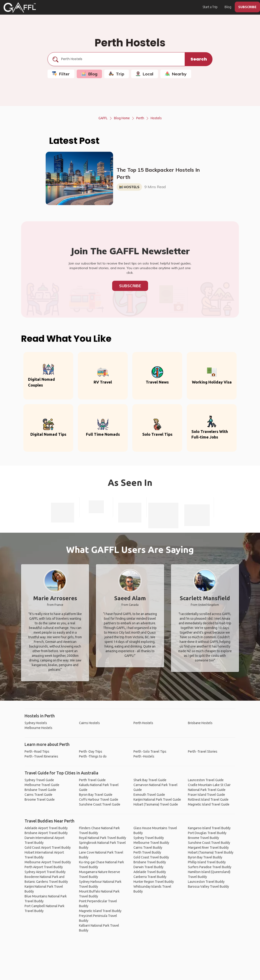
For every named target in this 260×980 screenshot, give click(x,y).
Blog (228, 7)
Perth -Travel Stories (203, 751)
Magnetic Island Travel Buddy (100, 911)
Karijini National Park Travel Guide (157, 799)
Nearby (176, 74)
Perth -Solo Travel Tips (150, 751)
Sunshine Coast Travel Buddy (209, 843)
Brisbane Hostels (200, 723)
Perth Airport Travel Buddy (44, 867)
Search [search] (199, 59)
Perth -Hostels (144, 756)
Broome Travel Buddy (203, 838)
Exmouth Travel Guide (149, 795)
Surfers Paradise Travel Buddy (210, 867)
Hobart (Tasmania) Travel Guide (156, 804)
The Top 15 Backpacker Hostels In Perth (158, 173)
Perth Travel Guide (92, 780)
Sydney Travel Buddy (149, 838)
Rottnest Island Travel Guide (208, 799)
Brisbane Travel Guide (40, 790)
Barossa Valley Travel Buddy (208, 887)
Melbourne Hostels (38, 728)
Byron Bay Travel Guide (96, 795)
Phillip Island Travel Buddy (207, 862)
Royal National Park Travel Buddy (103, 838)
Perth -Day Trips (91, 751)
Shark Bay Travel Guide (150, 780)
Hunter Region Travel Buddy (154, 882)
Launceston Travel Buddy (206, 882)
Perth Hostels (143, 723)
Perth (140, 118)
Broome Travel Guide (40, 799)
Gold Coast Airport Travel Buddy (48, 848)
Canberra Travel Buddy (150, 877)
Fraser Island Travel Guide (206, 795)
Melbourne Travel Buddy (151, 843)
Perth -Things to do (93, 756)
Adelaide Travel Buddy (150, 872)
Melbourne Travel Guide (42, 785)
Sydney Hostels (36, 723)
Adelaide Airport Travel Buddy (46, 828)
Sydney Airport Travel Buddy (45, 872)
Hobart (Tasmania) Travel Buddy (211, 852)
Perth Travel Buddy (147, 852)
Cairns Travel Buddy (148, 848)
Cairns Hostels (89, 723)
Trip (117, 74)
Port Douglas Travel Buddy (207, 833)
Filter (61, 74)
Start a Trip (210, 7)
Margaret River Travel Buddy (208, 848)
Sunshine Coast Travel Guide (100, 804)
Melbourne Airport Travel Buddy (48, 862)
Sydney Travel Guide (39, 780)
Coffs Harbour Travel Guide (99, 799)
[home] (20, 7)
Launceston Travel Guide (206, 780)
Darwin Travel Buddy (148, 867)
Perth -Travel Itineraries (41, 756)
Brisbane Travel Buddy (150, 862)
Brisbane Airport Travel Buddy (46, 833)
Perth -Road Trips (37, 751)
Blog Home (122, 118)
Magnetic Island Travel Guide (209, 804)
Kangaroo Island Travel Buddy (209, 828)
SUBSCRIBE (247, 7)
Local (145, 74)
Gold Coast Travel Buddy (151, 857)
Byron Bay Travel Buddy (205, 857)
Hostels (156, 118)
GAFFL (103, 118)
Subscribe (130, 286)
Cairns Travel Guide (38, 795)
